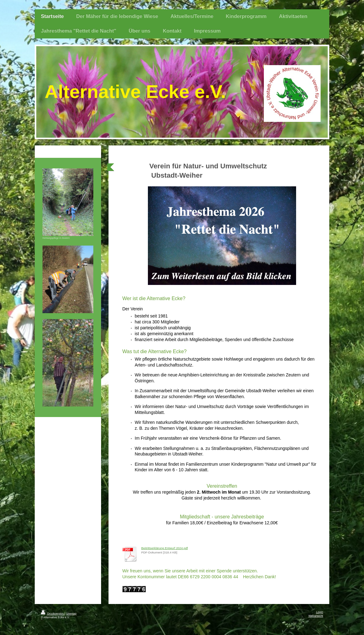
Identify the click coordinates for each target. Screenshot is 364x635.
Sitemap (71, 614)
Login (320, 612)
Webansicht (316, 616)
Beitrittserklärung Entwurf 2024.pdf (165, 548)
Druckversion (53, 614)
